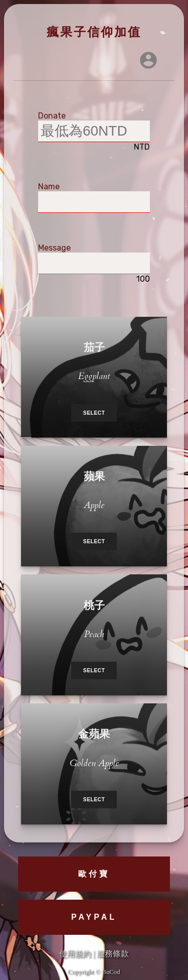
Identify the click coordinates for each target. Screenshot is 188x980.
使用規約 (75, 954)
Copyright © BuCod (94, 972)
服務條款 (113, 954)
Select (94, 413)
